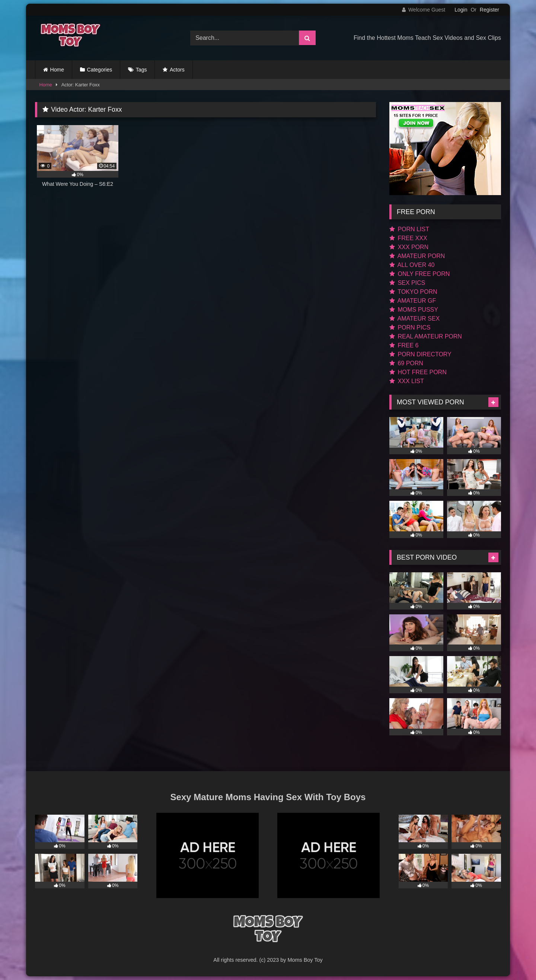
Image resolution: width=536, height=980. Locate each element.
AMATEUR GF (413, 301)
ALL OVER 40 (412, 265)
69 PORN (406, 363)
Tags (141, 70)
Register (489, 10)
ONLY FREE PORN (419, 274)
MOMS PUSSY (414, 310)
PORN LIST (409, 229)
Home (57, 70)
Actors (177, 70)
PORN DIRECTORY (420, 354)
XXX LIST (407, 381)
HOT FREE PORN (418, 372)
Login (461, 10)
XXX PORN (409, 247)
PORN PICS (410, 327)
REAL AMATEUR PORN (426, 336)
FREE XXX (408, 238)
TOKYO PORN (413, 292)
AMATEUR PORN (417, 256)
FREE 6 (404, 345)
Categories (100, 70)
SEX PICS (407, 283)
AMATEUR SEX (414, 319)
